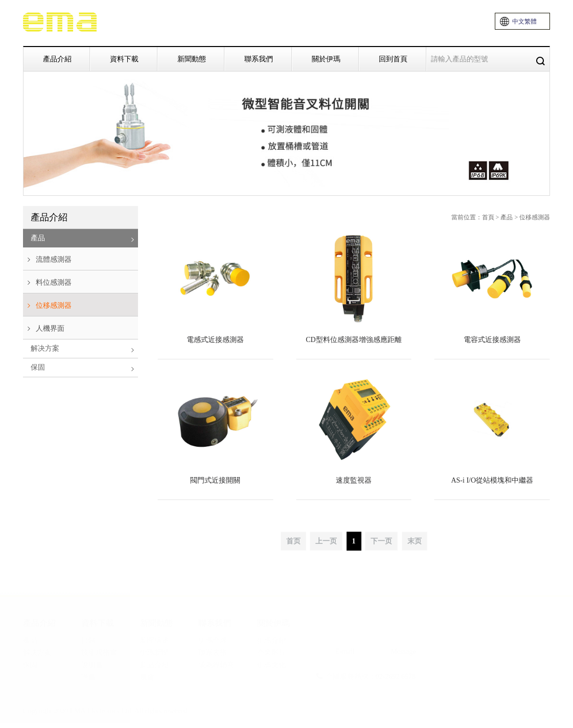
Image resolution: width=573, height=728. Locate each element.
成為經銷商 (216, 665)
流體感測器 (48, 260)
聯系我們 (259, 59)
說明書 (92, 665)
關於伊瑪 (326, 59)
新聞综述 (154, 640)
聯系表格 (213, 653)
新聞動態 (192, 59)
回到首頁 (393, 59)
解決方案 (37, 653)
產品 (84, 239)
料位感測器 (48, 283)
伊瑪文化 (271, 665)
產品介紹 (57, 59)
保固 (84, 368)
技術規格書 (99, 653)
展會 (147, 677)
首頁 (488, 217)
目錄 (88, 640)
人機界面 (44, 329)
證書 (88, 677)
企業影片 (271, 653)
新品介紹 (154, 665)
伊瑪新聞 (154, 653)
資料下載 (124, 59)
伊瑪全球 (213, 640)
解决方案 (84, 349)
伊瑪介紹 (271, 640)
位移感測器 (48, 306)
